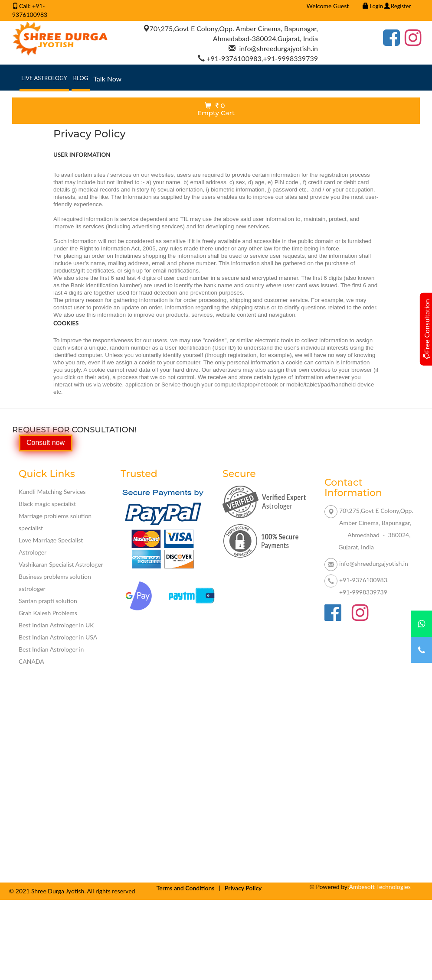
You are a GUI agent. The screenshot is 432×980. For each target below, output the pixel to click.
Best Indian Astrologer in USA (58, 637)
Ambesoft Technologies (380, 887)
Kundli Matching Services (52, 492)
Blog (82, 78)
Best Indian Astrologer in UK (56, 625)
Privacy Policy (243, 888)
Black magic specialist (47, 504)
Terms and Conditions (186, 888)
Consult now (46, 443)
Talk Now (107, 79)
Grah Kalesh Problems (48, 613)
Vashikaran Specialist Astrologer (61, 564)
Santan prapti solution (48, 601)
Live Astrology (45, 78)
